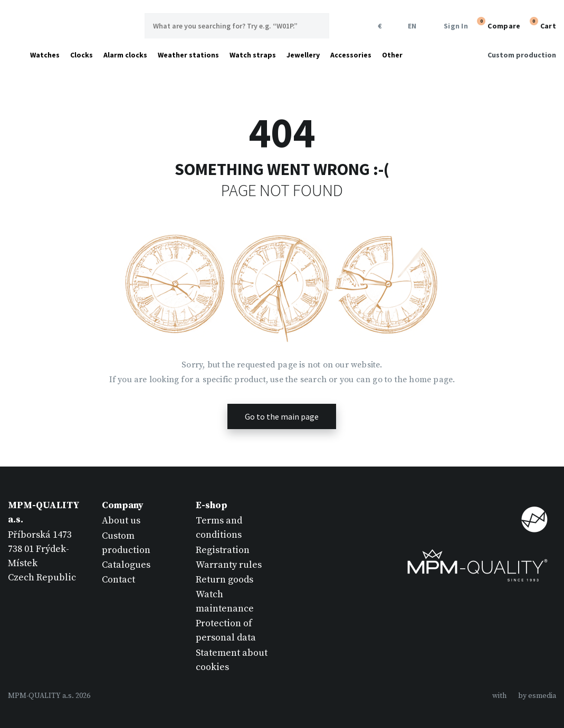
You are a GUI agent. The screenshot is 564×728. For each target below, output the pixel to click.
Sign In (449, 26)
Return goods (224, 580)
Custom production (522, 55)
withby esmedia (524, 696)
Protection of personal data (226, 630)
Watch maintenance (225, 601)
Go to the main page (282, 416)
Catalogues (126, 565)
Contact (118, 580)
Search (317, 26)
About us (121, 521)
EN (410, 26)
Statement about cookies (232, 660)
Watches (45, 55)
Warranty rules (229, 565)
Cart (542, 25)
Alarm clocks (125, 55)
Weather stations (188, 55)
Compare (497, 25)
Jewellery (303, 55)
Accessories (351, 55)
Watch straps (253, 55)
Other (392, 55)
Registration (223, 550)
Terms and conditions (219, 528)
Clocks (82, 55)
